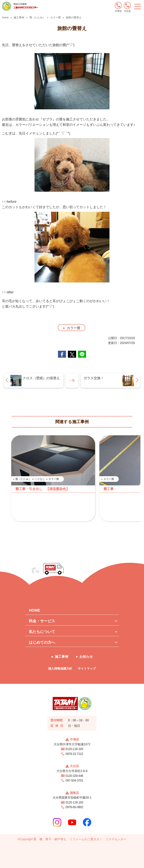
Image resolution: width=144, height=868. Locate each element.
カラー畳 (73, 328)
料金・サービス (42, 621)
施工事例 (61, 657)
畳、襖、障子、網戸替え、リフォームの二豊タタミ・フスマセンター (80, 839)
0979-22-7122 (74, 754)
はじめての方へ (42, 642)
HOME (34, 610)
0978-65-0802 (74, 807)
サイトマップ (87, 669)
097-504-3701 (74, 781)
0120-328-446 (74, 776)
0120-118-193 (74, 749)
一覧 (72, 380)
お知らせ (86, 657)
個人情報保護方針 (60, 669)
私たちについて (42, 632)
